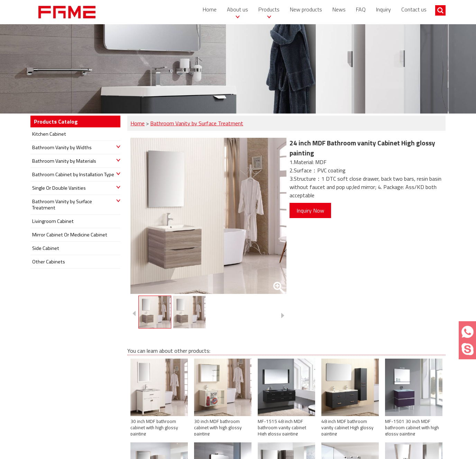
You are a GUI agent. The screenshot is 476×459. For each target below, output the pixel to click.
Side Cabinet (46, 248)
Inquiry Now (310, 210)
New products (306, 9)
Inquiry (383, 9)
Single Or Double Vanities (59, 188)
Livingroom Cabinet (53, 221)
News (339, 9)
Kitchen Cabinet (49, 134)
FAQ (361, 9)
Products (269, 9)
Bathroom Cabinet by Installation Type (73, 174)
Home (210, 9)
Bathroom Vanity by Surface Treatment (197, 123)
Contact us (414, 9)
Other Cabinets (49, 262)
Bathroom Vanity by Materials (64, 161)
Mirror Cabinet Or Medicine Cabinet (70, 235)
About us (237, 9)
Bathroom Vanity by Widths (62, 147)
